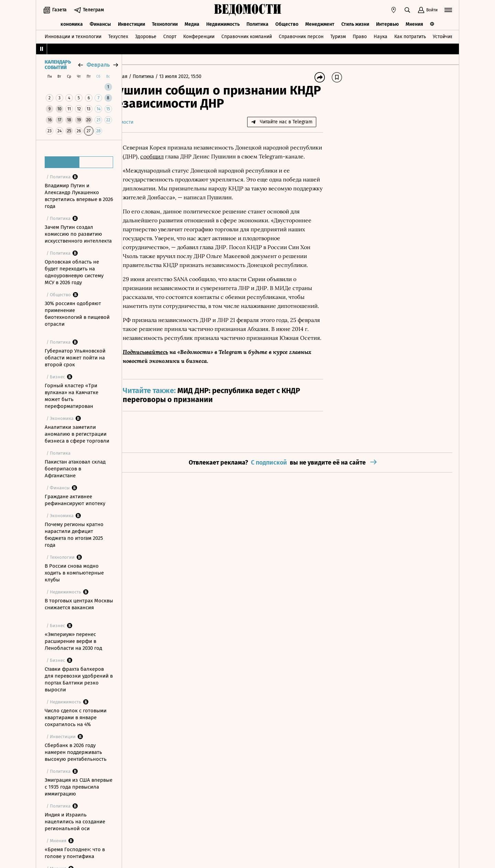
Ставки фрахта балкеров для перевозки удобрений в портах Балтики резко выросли (79, 679)
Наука (381, 36)
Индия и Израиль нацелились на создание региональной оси (75, 822)
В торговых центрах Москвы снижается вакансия (79, 604)
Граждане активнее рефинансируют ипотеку (75, 500)
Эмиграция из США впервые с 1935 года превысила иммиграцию (79, 787)
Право (360, 36)
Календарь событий (58, 65)
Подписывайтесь (165, 388)
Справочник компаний (247, 36)
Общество (287, 23)
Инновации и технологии (73, 36)
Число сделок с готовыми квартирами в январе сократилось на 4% (76, 717)
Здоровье (146, 36)
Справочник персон (301, 36)
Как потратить (410, 36)
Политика (257, 23)
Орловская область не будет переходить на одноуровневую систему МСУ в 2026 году (74, 272)
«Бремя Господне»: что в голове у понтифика (75, 853)
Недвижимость (223, 23)
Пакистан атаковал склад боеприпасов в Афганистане (75, 469)
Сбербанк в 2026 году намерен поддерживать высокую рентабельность (76, 752)
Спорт (170, 36)
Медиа (192, 23)
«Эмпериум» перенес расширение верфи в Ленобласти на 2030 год (73, 641)
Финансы (100, 23)
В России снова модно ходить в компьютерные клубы (74, 573)
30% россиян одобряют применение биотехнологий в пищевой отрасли (77, 314)
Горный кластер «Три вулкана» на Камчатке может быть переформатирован (71, 396)
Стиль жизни (355, 23)
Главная (139, 76)
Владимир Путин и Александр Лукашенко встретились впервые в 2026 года (79, 196)
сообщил (205, 156)
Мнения (414, 23)
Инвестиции (131, 23)
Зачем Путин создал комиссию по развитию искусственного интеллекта (78, 234)
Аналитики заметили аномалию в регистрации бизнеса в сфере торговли (77, 434)
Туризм (338, 36)
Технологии (165, 23)
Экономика (70, 23)
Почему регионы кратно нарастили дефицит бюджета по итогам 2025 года (74, 535)
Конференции (199, 36)
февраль (98, 65)
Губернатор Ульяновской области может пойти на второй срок (75, 358)
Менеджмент (320, 23)
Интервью (387, 23)
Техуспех (118, 36)
